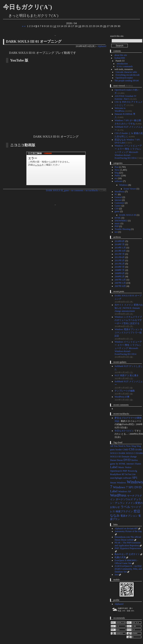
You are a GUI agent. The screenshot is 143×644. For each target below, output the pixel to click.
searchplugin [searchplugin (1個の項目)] (116, 478)
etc (116, 178)
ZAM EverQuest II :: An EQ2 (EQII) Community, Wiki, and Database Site (128, 569)
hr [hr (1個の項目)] (117, 464)
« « (24, 26)
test (116, 232)
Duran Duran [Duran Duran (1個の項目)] (116, 460)
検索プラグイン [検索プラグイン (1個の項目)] (124, 512)
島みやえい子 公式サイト (127, 554)
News (117, 170)
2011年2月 (120, 264)
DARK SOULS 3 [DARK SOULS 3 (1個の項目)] (127, 453)
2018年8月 (120, 241)
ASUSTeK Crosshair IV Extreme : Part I (125, 97)
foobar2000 (120, 58)
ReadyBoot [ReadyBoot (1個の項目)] (115, 474)
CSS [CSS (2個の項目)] (132, 449)
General (118, 197)
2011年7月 (120, 254)
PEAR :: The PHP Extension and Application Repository (127, 544)
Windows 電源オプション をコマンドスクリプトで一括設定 (128, 333)
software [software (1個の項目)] (127, 478)
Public (117, 176)
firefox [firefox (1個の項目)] (135, 460)
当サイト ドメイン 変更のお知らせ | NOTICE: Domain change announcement (129, 308)
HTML (118, 218)
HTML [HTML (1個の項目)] (122, 464)
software (118, 181)
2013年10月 (120, 251)
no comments (77, 190)
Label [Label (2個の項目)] (114, 467)
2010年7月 (120, 267)
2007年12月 (120, 280)
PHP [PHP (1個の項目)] (125, 471)
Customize (119, 203)
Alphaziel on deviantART (126, 528)
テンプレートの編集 (125, 391)
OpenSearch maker (124, 78)
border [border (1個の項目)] (119, 450)
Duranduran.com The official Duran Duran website (128, 538)
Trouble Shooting (122, 229)
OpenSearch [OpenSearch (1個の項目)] (116, 471)
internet (118, 200)
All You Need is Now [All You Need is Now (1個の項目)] (120, 446)
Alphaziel (102, 46)
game (67, 190)
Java (117, 575)
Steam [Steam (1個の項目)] (113, 483)
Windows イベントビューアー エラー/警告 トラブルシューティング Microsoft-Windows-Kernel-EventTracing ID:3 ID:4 (128, 152)
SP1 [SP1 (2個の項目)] (135, 478)
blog (117, 173)
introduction (122, 64)
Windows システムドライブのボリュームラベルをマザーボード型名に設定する (128, 320)
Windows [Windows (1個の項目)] (121, 483)
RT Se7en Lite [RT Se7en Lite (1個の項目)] (129, 474)
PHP (117, 226)
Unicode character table (126, 72)
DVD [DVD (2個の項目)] (127, 460)
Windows (123, 185)
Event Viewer (130, 189)
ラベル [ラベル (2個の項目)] (125, 507)
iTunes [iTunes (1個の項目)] (138, 464)
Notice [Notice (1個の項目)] (128, 467)
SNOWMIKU (121, 221)
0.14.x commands (125, 66)
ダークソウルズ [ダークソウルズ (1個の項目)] (124, 499)
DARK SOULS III (54, 190)
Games (118, 206)
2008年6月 (120, 273)
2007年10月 (120, 286)
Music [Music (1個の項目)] (121, 467)
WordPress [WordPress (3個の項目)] (118, 495)
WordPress (119, 192)
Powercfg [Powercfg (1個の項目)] (132, 471)
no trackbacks (92, 190)
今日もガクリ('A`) (28, 7)
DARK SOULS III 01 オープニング (34, 41)
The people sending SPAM (127, 81)
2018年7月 (120, 244)
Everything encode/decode (128, 75)
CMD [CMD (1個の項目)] (125, 450)
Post (117, 167)
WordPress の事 (122, 397)
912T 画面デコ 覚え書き (127, 375)
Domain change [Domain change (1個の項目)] (129, 457)
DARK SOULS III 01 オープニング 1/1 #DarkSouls (56, 168)
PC (116, 194)
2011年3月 (120, 260)
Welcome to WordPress (120, 110)
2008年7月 (120, 270)
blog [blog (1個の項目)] (134, 446)
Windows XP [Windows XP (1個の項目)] (125, 491)
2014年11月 (120, 248)
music (117, 223)
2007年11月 (120, 283)
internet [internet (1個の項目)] (130, 464)
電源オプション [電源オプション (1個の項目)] (129, 516)
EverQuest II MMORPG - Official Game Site (126, 562)
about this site (121, 55)
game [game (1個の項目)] (113, 464)
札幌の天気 (120, 557)
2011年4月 (120, 257)
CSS (117, 209)
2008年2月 (120, 277)
